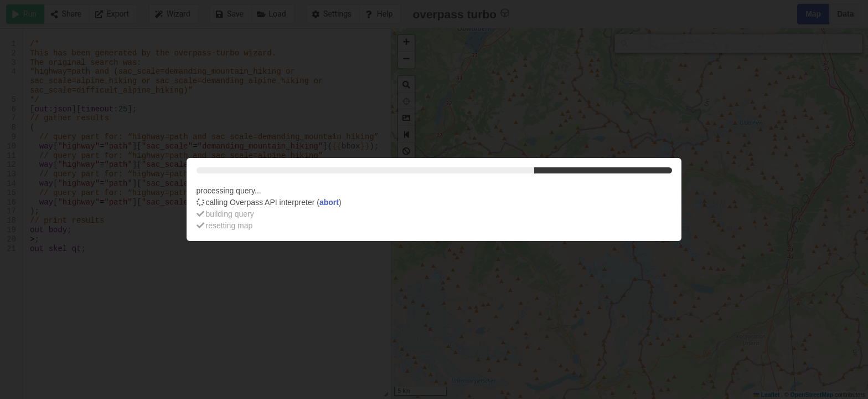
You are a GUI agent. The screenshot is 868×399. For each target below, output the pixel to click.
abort (329, 202)
